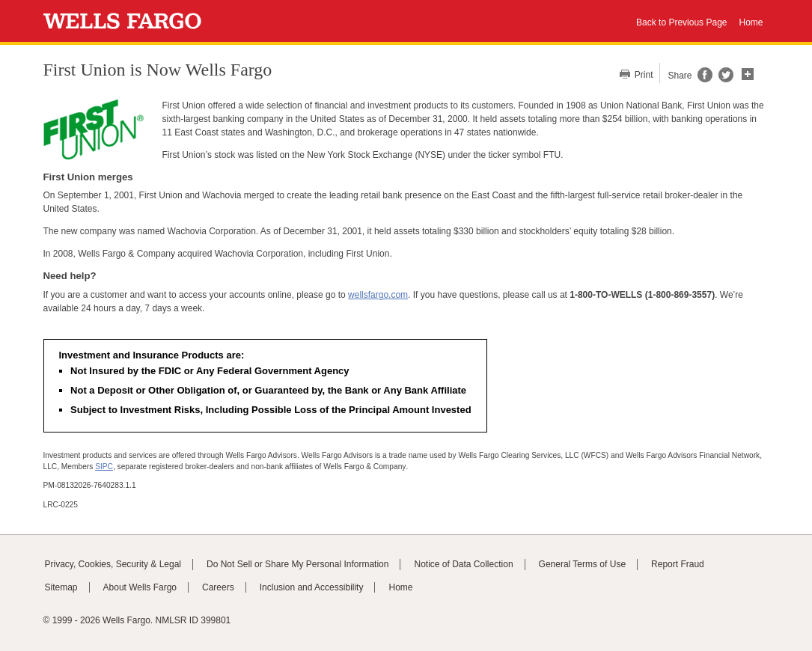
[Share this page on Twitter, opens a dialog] (723, 79)
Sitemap (61, 587)
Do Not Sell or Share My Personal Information (297, 564)
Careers (218, 587)
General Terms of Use (583, 564)
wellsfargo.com (378, 295)
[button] (748, 73)
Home (751, 22)
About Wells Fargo (140, 587)
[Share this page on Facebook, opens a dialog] (704, 79)
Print (643, 75)
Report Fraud (678, 564)
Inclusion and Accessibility (312, 587)
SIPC (104, 467)
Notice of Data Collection (463, 564)
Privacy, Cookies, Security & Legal (113, 564)
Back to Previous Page (681, 22)
